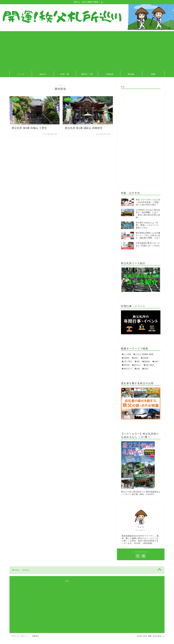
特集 (153, 74)
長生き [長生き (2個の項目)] (146, 369)
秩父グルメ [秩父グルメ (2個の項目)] (137, 365)
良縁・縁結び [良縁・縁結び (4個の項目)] (150, 365)
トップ (21, 74)
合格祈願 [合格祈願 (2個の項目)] (146, 358)
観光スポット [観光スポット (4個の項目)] (128, 369)
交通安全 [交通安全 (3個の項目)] (127, 358)
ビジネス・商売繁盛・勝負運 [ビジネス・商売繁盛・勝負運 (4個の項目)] (144, 355)
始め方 (43, 74)
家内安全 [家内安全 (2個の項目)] (147, 362)
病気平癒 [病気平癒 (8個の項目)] (127, 365)
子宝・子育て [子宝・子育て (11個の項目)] (128, 362)
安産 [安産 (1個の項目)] (138, 362)
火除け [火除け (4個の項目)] (156, 362)
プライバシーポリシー (20, 636)
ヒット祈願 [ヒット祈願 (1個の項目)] (127, 355)
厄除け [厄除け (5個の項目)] (136, 358)
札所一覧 (65, 74)
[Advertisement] (87, 50)
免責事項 (35, 636)
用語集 (131, 74)
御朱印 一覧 (87, 74)
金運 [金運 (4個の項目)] (138, 369)
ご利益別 (109, 74)
